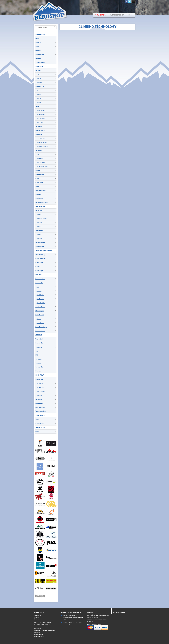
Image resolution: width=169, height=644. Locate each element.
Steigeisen (39, 231)
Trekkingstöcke (41, 411)
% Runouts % (100, 15)
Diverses (38, 371)
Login (131, 15)
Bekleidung (40, 34)
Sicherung (39, 150)
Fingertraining (40, 255)
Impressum (37, 633)
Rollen (38, 186)
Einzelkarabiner (42, 143)
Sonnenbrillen (40, 279)
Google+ (133, 2)
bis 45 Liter (40, 299)
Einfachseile (41, 111)
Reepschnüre (40, 130)
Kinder (39, 102)
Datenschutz (38, 629)
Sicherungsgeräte (42, 167)
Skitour (39, 335)
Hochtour (40, 375)
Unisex (39, 91)
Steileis (39, 215)
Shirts (37, 38)
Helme (38, 170)
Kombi (39, 98)
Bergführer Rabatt (39, 637)
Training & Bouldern (44, 251)
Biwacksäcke (40, 331)
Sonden (38, 363)
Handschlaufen (42, 219)
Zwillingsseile (41, 119)
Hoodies (38, 42)
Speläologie (40, 427)
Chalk (38, 178)
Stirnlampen (40, 311)
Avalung (39, 291)
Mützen (38, 58)
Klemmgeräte (41, 163)
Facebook (127, 2)
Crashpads (39, 263)
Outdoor (39, 275)
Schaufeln (39, 359)
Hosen (38, 46)
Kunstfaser (40, 323)
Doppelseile (41, 115)
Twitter (130, 2)
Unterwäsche (40, 62)
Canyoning (40, 415)
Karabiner (39, 134)
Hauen (39, 227)
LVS (37, 355)
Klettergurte (40, 86)
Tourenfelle (39, 339)
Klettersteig (40, 174)
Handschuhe (40, 54)
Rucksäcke (39, 283)
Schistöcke (39, 367)
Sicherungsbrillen (41, 202)
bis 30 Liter (40, 295)
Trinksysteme (40, 307)
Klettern (39, 66)
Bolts (38, 155)
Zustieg (39, 78)
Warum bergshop (117, 15)
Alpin (38, 74)
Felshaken (40, 159)
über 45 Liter (41, 303)
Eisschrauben (40, 243)
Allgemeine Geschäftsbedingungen (44, 631)
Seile (37, 106)
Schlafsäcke (40, 315)
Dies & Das (39, 198)
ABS (38, 287)
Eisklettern (40, 206)
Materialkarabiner (42, 146)
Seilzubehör (41, 122)
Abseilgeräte (40, 423)
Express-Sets (41, 139)
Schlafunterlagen (41, 327)
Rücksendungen (39, 635)
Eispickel (39, 210)
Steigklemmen (40, 190)
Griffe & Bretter (41, 259)
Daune (39, 319)
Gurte (37, 419)
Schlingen (39, 126)
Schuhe (38, 70)
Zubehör (39, 223)
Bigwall (38, 194)
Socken (38, 50)
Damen (39, 95)
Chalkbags (39, 182)
